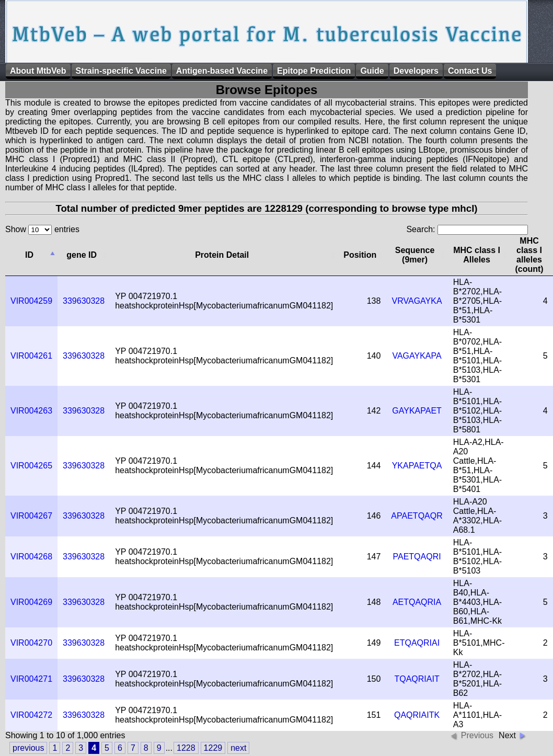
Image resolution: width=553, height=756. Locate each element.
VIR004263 (31, 411)
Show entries (42, 229)
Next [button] (507, 735)
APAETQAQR (417, 516)
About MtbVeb (38, 71)
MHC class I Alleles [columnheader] (477, 255)
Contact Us (470, 71)
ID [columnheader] (29, 255)
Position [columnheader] (360, 255)
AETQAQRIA (417, 602)
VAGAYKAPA (417, 356)
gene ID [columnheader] (82, 255)
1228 (186, 748)
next (238, 748)
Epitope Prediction (314, 71)
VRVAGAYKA (417, 301)
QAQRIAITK (417, 715)
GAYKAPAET (417, 411)
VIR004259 (31, 301)
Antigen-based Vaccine (222, 71)
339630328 (84, 301)
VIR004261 (31, 356)
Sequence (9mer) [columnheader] (415, 255)
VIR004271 (31, 679)
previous (28, 748)
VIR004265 (31, 466)
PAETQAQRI (417, 557)
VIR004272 (31, 715)
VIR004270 (31, 643)
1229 (213, 748)
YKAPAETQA (417, 466)
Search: (467, 229)
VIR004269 (31, 602)
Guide (372, 71)
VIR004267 (31, 516)
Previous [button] (477, 735)
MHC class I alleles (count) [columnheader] (529, 255)
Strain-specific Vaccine (121, 71)
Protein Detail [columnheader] (222, 255)
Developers (416, 71)
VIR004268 (31, 557)
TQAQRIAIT (417, 679)
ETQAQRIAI (417, 643)
